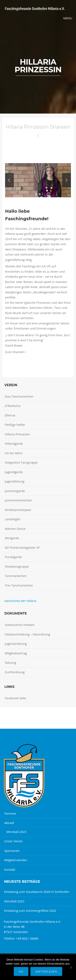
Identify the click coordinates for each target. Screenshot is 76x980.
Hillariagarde (14, 443)
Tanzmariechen (16, 576)
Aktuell (9, 823)
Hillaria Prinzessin (17, 434)
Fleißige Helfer (15, 425)
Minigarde (12, 538)
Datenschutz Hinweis (20, 625)
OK (21, 971)
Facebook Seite (16, 698)
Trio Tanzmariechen (19, 585)
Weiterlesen (46, 971)
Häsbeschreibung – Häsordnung (28, 634)
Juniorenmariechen (18, 500)
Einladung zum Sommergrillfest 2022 (30, 911)
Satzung (10, 662)
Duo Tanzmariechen (19, 396)
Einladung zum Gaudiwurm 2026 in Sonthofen (37, 892)
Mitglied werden (16, 860)
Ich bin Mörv (14, 453)
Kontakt (10, 869)
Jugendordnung (16, 644)
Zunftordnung (15, 672)
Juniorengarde (15, 491)
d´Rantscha (13, 406)
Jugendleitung (15, 481)
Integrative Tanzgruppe (21, 462)
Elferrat (10, 415)
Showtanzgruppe (17, 566)
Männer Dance (15, 529)
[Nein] (71, 967)
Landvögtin (13, 519)
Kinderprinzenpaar (18, 510)
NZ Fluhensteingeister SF (22, 547)
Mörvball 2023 (16, 832)
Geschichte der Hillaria (20, 601)
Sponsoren (12, 851)
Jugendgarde (14, 472)
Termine (10, 813)
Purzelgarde (13, 557)
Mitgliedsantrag (16, 653)
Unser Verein (13, 841)
